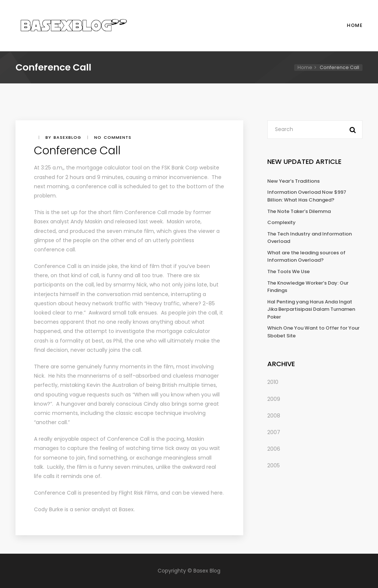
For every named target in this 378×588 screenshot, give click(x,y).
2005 (274, 465)
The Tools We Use (288, 271)
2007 (274, 432)
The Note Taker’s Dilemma (299, 211)
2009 (274, 399)
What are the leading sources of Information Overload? (306, 257)
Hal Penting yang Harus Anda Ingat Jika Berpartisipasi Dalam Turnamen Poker (311, 309)
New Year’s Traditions (293, 181)
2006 (274, 449)
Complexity (281, 222)
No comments (113, 137)
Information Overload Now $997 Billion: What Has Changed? (307, 196)
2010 (273, 382)
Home (355, 25)
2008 (274, 416)
